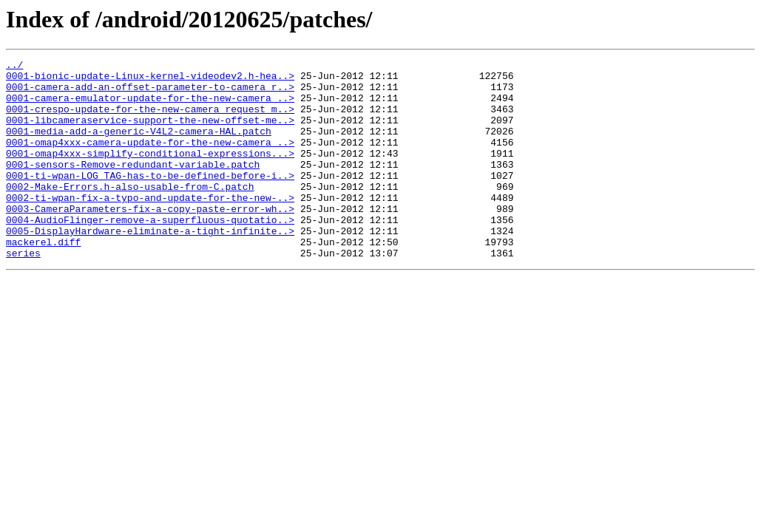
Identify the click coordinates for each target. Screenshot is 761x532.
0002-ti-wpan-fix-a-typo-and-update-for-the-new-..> (150, 226)
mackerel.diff (43, 279)
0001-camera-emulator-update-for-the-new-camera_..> (150, 106)
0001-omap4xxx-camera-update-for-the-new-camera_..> (150, 160)
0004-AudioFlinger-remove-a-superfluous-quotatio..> (150, 253)
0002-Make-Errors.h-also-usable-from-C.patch (130, 213)
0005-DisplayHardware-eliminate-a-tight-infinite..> (150, 266)
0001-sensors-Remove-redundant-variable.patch (133, 186)
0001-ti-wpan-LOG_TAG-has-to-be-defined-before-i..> (150, 199)
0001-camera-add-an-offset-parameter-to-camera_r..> (150, 93)
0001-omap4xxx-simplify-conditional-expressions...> (150, 173)
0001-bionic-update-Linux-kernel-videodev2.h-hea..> (150, 80)
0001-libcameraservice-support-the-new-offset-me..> (150, 133)
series (23, 293)
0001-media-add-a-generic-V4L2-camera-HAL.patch (139, 146)
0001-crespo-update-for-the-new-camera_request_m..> (150, 120)
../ (14, 66)
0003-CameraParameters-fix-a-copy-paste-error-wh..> (150, 239)
